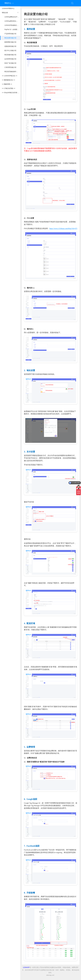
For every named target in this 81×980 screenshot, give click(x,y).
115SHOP (26, 967)
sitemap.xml (50, 975)
